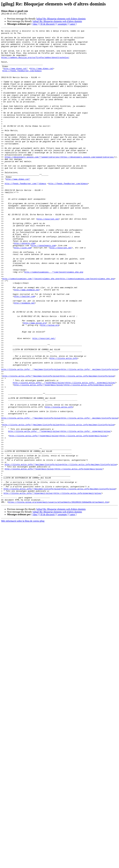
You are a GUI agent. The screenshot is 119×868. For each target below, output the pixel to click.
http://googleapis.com (43, 289)
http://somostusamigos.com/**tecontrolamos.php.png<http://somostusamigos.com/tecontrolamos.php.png (58, 329)
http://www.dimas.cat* (16, 76)
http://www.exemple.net (27, 342)
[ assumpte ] (62, 24)
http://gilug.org (50, 384)
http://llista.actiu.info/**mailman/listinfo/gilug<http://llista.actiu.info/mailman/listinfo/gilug (58, 445)
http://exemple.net (24, 358)
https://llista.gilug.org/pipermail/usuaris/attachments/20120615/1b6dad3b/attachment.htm (58, 597)
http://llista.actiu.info (64, 424)
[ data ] (35, 24)
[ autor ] (73, 24)
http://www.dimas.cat (42, 76)
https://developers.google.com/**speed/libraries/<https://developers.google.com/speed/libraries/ (59, 183)
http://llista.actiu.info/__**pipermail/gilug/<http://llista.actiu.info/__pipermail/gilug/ (64, 453)
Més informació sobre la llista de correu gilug (23, 616)
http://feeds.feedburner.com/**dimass (25, 214)
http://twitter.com (24, 350)
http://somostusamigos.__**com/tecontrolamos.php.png (54, 321)
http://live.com (23, 291)
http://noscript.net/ (44, 400)
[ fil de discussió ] (48, 24)
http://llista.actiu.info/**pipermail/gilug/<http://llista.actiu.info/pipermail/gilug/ (63, 456)
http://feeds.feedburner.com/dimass (22, 79)
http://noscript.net (48, 257)
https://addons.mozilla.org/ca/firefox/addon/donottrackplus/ (35, 63)
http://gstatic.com (24, 286)
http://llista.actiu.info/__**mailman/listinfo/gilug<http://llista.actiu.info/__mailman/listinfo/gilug (59, 437)
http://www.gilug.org (35, 382)
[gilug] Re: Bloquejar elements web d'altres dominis (61, 19)
